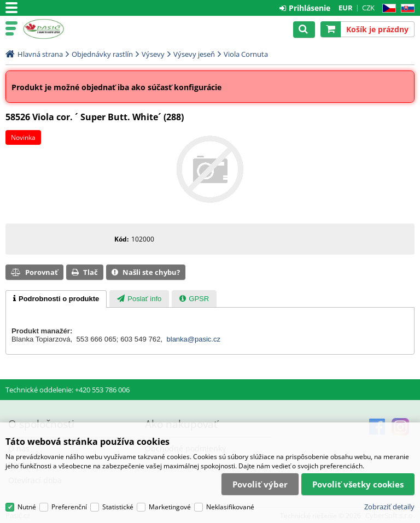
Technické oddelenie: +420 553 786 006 (68, 390)
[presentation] (56, 299)
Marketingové (170, 508)
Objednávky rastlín (102, 54)
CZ (387, 8)
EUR (346, 8)
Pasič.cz (56, 29)
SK (406, 8)
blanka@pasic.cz (194, 339)
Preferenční (69, 508)
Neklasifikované (230, 508)
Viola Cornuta (246, 54)
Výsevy (153, 54)
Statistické (118, 508)
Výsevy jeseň (194, 54)
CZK (368, 8)
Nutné (27, 508)
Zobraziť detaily (389, 508)
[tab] (56, 299)
